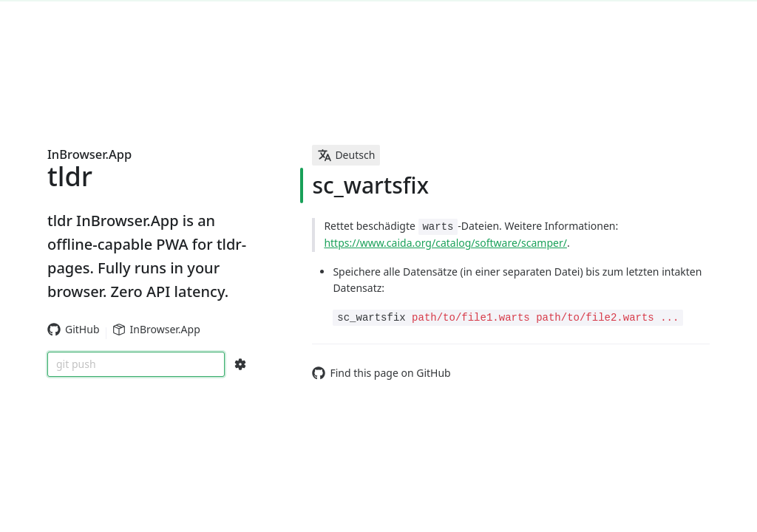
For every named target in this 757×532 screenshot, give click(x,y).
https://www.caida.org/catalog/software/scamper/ (445, 243)
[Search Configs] (240, 364)
